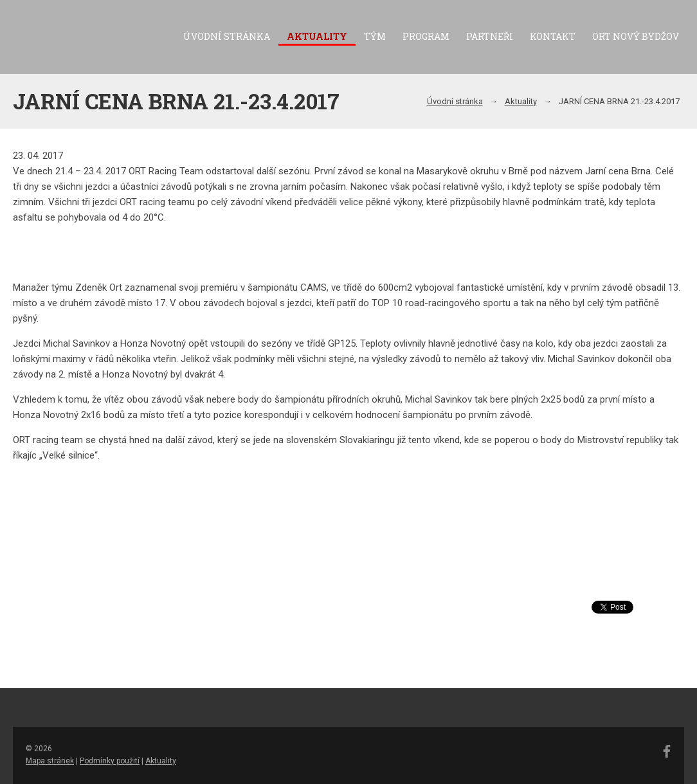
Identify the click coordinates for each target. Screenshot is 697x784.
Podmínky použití (110, 761)
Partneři (490, 36)
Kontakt (553, 36)
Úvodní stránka (227, 36)
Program (426, 36)
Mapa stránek (50, 761)
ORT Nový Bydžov (636, 36)
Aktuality (317, 36)
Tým (375, 36)
